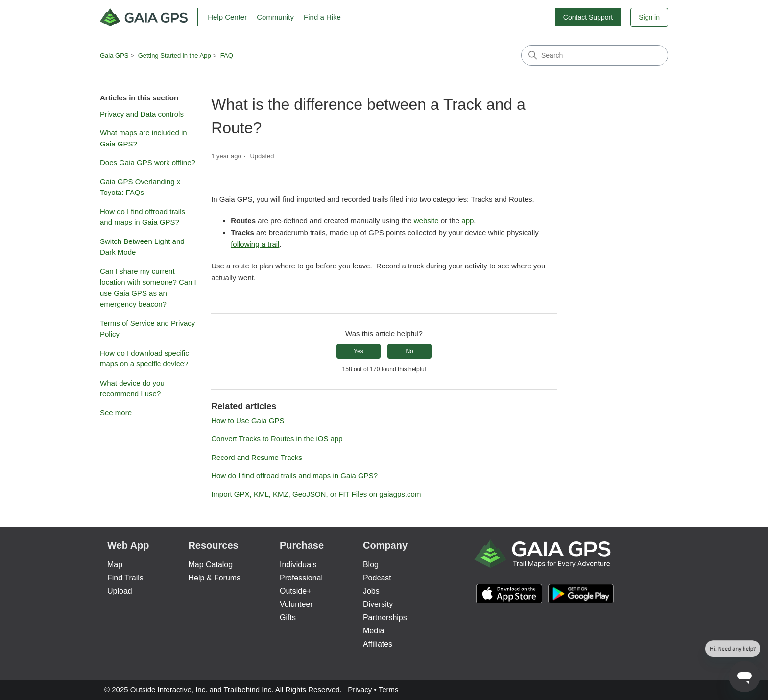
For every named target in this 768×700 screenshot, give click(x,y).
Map (115, 565)
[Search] (595, 55)
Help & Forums (214, 578)
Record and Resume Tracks (257, 457)
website (426, 221)
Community (275, 17)
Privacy (360, 689)
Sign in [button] (649, 17)
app (468, 221)
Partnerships (385, 617)
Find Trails (125, 578)
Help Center (227, 17)
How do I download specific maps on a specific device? (144, 359)
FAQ (227, 56)
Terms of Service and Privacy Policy (147, 329)
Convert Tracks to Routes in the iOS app (277, 439)
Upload (120, 591)
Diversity (378, 604)
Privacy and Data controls (142, 114)
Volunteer (296, 604)
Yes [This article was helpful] (359, 351)
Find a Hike (322, 17)
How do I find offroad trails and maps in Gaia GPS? (143, 217)
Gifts (288, 617)
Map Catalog (210, 565)
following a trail (255, 244)
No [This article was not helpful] (409, 351)
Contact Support (588, 17)
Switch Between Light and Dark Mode (142, 247)
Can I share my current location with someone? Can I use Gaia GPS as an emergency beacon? (148, 288)
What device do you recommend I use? (132, 388)
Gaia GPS (114, 56)
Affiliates (378, 644)
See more (116, 413)
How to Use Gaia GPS (248, 421)
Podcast (377, 578)
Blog (371, 565)
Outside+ (295, 591)
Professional (301, 578)
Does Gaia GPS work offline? (148, 162)
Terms (389, 689)
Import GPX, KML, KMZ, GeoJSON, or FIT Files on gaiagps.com (316, 494)
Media (374, 631)
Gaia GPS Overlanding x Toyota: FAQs (140, 187)
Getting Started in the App (175, 56)
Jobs (371, 591)
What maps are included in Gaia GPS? (144, 138)
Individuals (298, 565)
